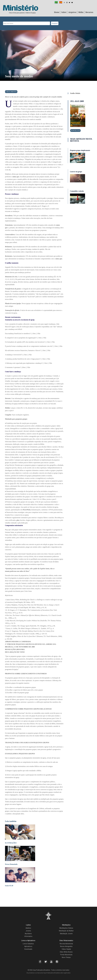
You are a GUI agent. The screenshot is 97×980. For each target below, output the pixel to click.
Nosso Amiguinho (66, 946)
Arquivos (72, 12)
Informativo (28, 936)
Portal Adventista (66, 955)
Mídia (81, 12)
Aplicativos (28, 946)
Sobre (64, 12)
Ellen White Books (66, 952)
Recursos (89, 12)
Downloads (28, 949)
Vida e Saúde (66, 949)
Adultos (28, 928)
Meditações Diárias (66, 928)
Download (75, 130)
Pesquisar (55, 23)
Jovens (28, 931)
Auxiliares (28, 934)
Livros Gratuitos (28, 944)
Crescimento (11, 92)
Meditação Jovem (66, 934)
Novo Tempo (66, 957)
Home (57, 12)
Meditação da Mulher (66, 931)
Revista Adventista (66, 944)
